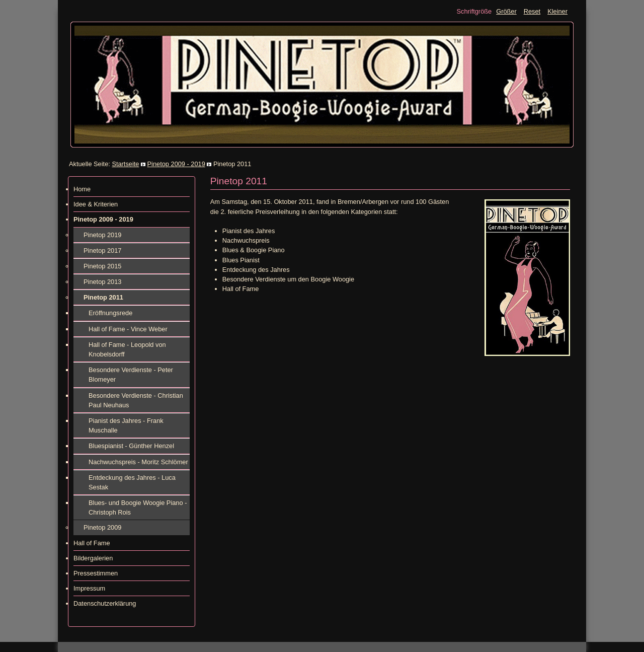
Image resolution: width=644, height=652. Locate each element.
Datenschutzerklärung (105, 603)
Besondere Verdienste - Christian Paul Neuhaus (136, 400)
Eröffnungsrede (110, 313)
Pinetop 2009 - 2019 (176, 164)
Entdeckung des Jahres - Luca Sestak (132, 482)
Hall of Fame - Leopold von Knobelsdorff (127, 349)
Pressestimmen (96, 573)
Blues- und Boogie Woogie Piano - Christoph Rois (138, 508)
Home (82, 189)
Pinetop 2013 (102, 282)
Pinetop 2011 (103, 297)
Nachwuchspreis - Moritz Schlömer (138, 462)
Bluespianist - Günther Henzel (131, 446)
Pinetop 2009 (102, 527)
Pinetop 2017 (102, 250)
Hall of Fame (92, 543)
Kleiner (557, 11)
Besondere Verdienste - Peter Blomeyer (131, 375)
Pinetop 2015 (102, 266)
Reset (532, 11)
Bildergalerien (93, 558)
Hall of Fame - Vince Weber (128, 329)
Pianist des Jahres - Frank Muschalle (126, 425)
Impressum (89, 588)
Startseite (125, 164)
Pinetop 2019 (102, 235)
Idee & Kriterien (96, 204)
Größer (506, 11)
